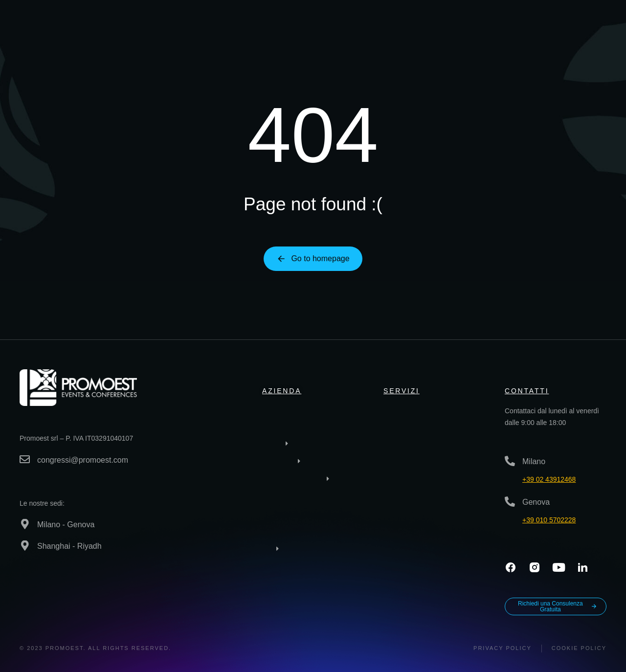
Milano (534, 461)
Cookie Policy (579, 648)
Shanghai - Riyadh (69, 546)
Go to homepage (313, 259)
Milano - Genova (66, 525)
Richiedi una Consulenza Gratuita (558, 606)
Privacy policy (503, 648)
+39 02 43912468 (549, 479)
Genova (536, 502)
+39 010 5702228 (549, 520)
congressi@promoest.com (83, 460)
